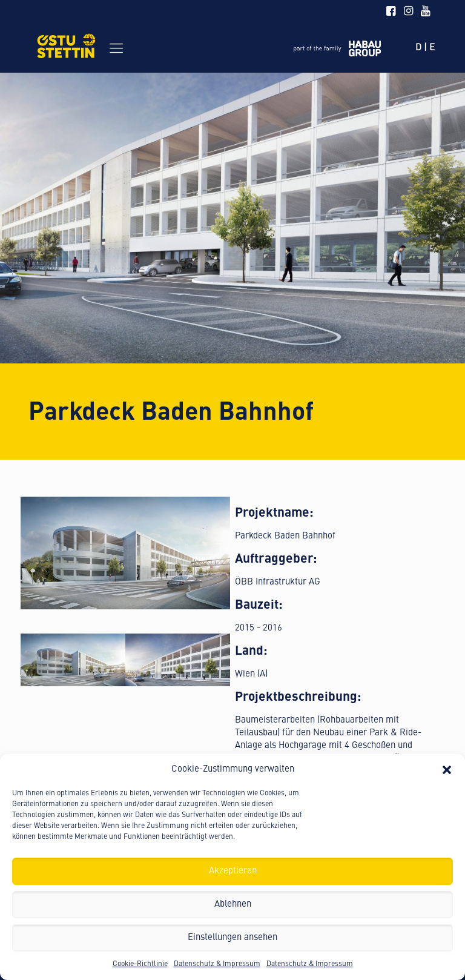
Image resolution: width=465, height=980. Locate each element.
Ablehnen (233, 905)
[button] (447, 770)
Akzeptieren (233, 871)
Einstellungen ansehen (232, 938)
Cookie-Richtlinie (140, 964)
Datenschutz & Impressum (217, 964)
